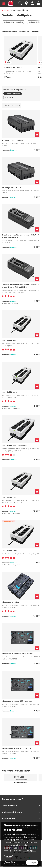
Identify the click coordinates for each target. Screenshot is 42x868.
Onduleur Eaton (21, 783)
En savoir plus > (30, 851)
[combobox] (11, 105)
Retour (6, 10)
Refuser (8, 857)
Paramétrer (10, 862)
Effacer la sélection (13, 94)
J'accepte (32, 863)
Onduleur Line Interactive (13, 22)
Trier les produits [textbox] (11, 105)
